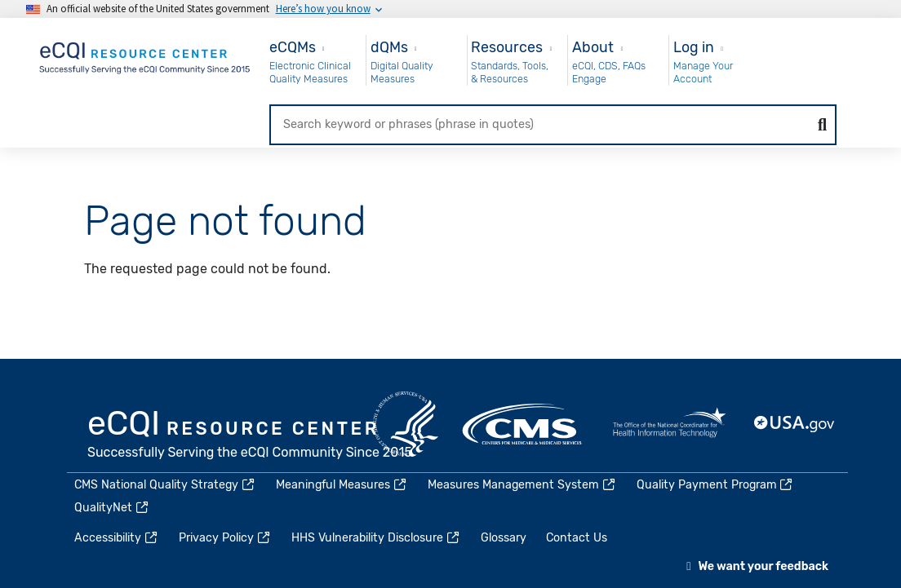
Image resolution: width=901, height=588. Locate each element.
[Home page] (146, 55)
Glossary (504, 538)
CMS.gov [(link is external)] (523, 424)
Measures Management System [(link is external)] (522, 485)
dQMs (389, 47)
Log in (694, 47)
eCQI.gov (251, 436)
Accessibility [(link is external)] (117, 538)
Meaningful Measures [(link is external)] (342, 485)
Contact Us (577, 538)
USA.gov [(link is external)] (795, 424)
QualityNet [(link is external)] (112, 508)
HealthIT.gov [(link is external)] (669, 424)
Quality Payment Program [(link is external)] (716, 485)
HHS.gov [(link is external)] (406, 424)
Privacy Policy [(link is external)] (225, 538)
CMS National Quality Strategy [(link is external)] (165, 485)
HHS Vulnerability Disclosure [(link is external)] (376, 538)
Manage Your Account (703, 72)
